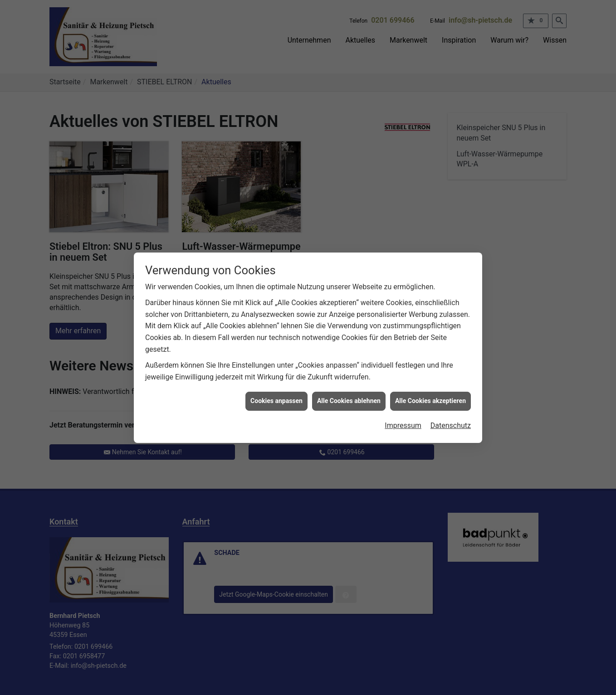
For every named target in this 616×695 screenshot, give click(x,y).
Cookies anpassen (276, 394)
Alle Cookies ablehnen (349, 394)
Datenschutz (451, 418)
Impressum (403, 418)
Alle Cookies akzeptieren (430, 394)
